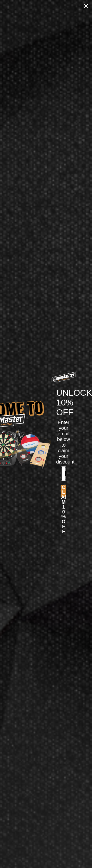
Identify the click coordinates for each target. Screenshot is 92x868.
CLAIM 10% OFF (64, 491)
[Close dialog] (86, 6)
